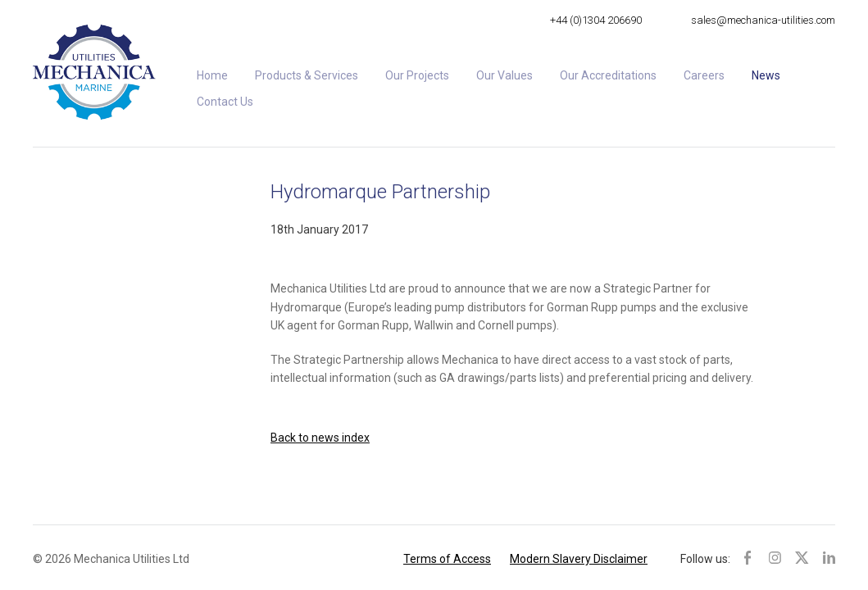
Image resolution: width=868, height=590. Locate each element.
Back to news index (320, 438)
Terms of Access (447, 559)
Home (212, 75)
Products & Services (307, 75)
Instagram (775, 557)
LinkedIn (829, 557)
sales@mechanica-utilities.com (763, 20)
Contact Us (225, 102)
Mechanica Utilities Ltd (94, 72)
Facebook (750, 557)
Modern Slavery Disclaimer (579, 559)
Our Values (504, 75)
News (766, 75)
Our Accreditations (608, 75)
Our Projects (417, 75)
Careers (704, 75)
